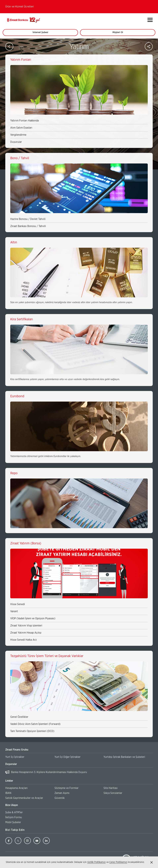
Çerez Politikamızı (118, 862)
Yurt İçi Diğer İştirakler (67, 757)
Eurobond (17, 396)
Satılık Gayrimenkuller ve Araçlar (24, 798)
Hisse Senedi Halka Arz (24, 640)
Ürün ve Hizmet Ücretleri (20, 7)
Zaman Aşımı (62, 793)
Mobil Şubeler (13, 822)
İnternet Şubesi (42, 34)
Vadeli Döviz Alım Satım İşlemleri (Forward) (35, 724)
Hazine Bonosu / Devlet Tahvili (28, 219)
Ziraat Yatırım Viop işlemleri (26, 626)
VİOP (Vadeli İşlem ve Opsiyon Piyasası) (33, 618)
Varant (14, 611)
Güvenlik (60, 798)
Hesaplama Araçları (16, 788)
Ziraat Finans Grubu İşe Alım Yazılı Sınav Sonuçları (40, 772)
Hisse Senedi (18, 604)
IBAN (8, 793)
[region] (79, 772)
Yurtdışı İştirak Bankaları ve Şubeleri (124, 757)
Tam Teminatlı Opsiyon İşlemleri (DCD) (32, 731)
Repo (14, 473)
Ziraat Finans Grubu (17, 750)
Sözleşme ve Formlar (66, 788)
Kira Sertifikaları (22, 319)
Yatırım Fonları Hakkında (25, 121)
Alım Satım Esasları (21, 128)
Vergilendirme (18, 135)
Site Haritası (111, 788)
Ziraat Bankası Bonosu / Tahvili (28, 226)
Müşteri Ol (121, 34)
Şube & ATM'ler (14, 812)
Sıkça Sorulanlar (113, 793)
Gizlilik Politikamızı (96, 862)
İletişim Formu (14, 817)
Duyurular (16, 142)
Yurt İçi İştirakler (15, 757)
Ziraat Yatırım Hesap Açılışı (26, 633)
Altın (14, 242)
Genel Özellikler (19, 717)
